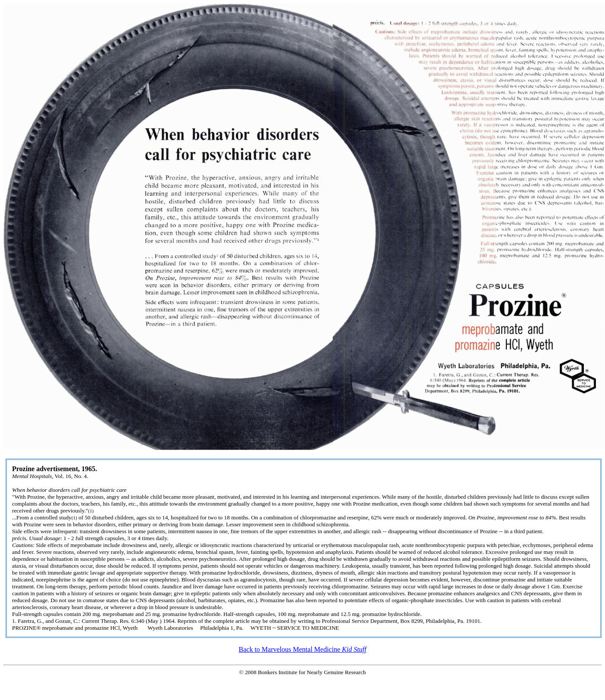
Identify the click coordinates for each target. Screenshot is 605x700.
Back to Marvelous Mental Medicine (303, 649)
